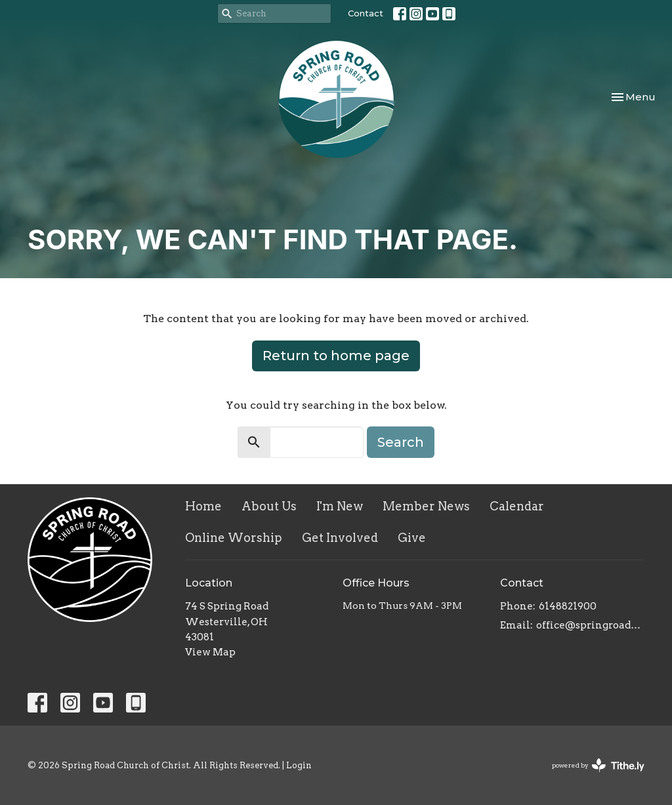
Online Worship (234, 538)
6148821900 (568, 606)
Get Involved (340, 538)
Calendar (517, 506)
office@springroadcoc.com (590, 625)
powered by (598, 765)
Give (412, 538)
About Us (269, 506)
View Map (210, 652)
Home (203, 506)
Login (299, 765)
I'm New (340, 506)
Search (401, 442)
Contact (366, 13)
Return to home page (336, 356)
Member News (426, 506)
